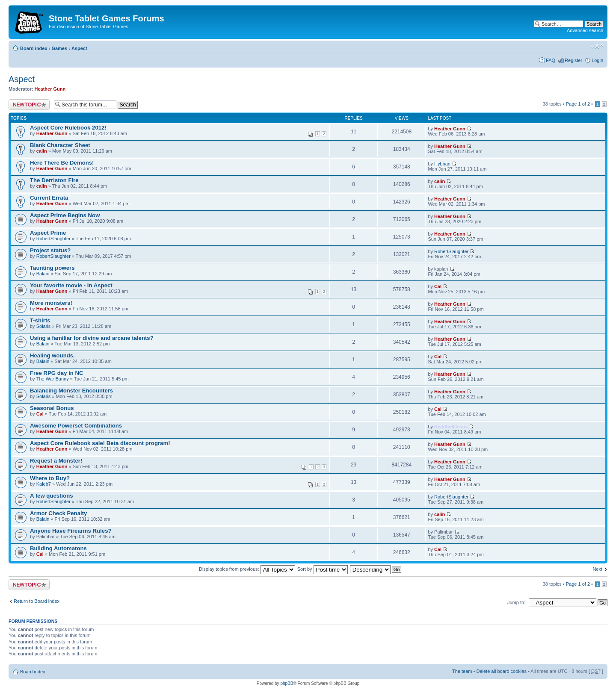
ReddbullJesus (451, 427)
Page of (578, 104)
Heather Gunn (50, 89)
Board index (34, 48)
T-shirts (40, 320)
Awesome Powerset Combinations (76, 426)
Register (573, 60)
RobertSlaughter (53, 239)
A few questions (52, 496)
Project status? (50, 250)
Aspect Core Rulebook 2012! (68, 128)
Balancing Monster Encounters (71, 391)
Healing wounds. (52, 355)
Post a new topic (29, 105)
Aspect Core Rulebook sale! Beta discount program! (100, 443)
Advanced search (585, 30)
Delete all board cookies (501, 671)
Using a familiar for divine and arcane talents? (92, 338)
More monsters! (51, 303)
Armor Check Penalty (58, 513)
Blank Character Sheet (60, 145)
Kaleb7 (44, 484)
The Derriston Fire (54, 180)
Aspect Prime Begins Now (65, 215)
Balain (43, 274)
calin (42, 151)
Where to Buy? (50, 478)
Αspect (79, 48)
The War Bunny (53, 379)
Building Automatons (58, 548)
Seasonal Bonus (52, 408)
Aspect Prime (48, 233)
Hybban (442, 164)
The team (462, 671)
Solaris (44, 326)
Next (597, 569)
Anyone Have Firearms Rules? (71, 531)
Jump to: (516, 602)
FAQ (551, 60)
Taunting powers (52, 268)
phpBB (287, 683)
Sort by (323, 569)
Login (597, 60)
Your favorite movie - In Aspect (71, 285)
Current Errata (49, 198)
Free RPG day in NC (57, 373)
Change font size (597, 47)
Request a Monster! (56, 461)
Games (59, 48)
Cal (438, 286)
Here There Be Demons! (62, 163)
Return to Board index (37, 601)
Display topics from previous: (247, 569)
